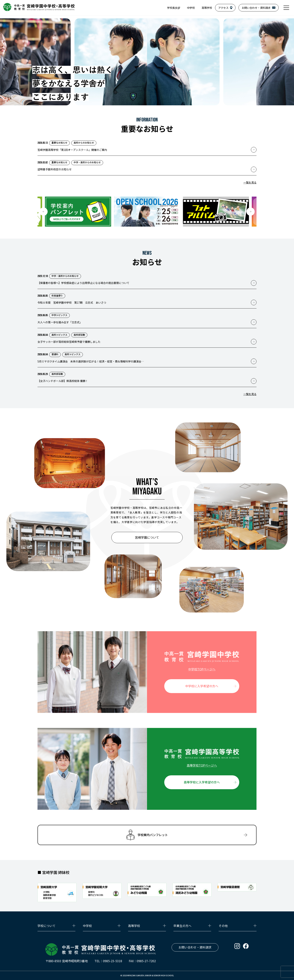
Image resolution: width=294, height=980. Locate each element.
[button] (43, 212)
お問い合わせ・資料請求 (195, 947)
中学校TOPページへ (202, 669)
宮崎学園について (147, 537)
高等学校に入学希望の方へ (202, 782)
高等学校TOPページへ (202, 765)
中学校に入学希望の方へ (202, 686)
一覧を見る (250, 182)
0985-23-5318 (112, 961)
